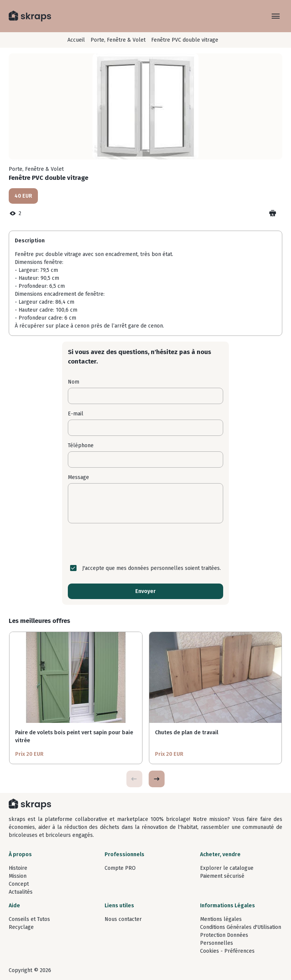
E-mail (76, 414)
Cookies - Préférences (227, 951)
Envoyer (145, 591)
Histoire (18, 868)
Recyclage (21, 927)
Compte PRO (120, 868)
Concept (19, 884)
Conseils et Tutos (29, 919)
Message (78, 477)
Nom (74, 382)
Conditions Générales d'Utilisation (241, 927)
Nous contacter (123, 919)
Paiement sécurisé (222, 876)
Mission (18, 876)
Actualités (21, 892)
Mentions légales (221, 919)
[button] (156, 779)
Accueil (76, 40)
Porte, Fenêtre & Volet (118, 40)
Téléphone (81, 446)
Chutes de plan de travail (187, 733)
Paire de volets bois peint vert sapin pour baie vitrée (74, 737)
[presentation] (145, 544)
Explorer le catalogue (227, 868)
